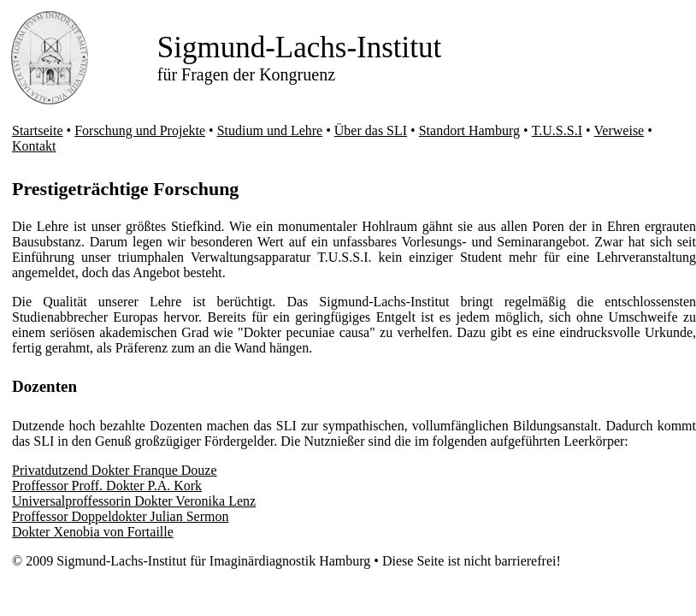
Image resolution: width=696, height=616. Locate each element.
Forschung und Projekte (140, 130)
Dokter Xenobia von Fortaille (93, 532)
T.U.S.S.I (557, 130)
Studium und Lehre (270, 130)
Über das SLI (371, 130)
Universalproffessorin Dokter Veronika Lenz (134, 501)
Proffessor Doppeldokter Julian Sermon (120, 516)
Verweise (619, 130)
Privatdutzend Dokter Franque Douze (114, 470)
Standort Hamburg (469, 130)
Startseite (38, 130)
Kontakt (34, 146)
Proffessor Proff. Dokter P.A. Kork (107, 486)
